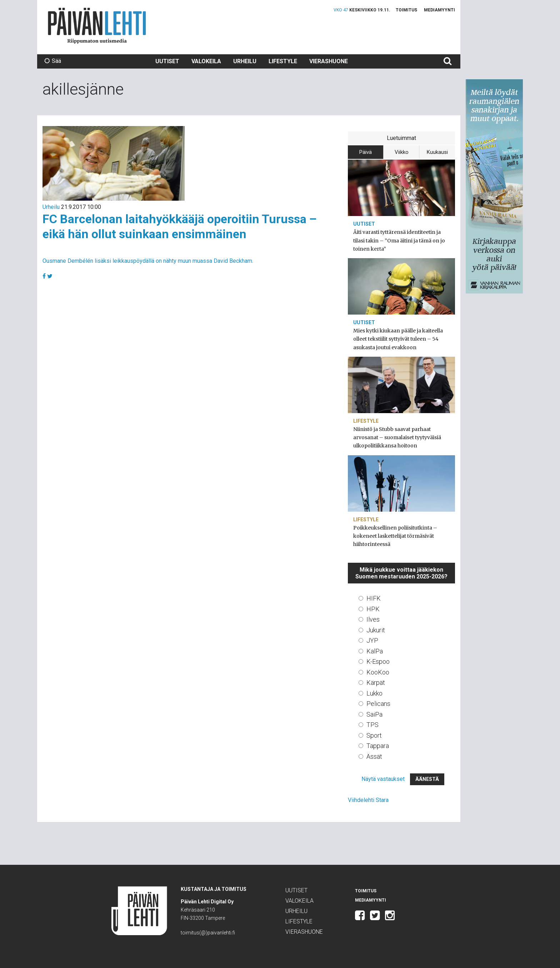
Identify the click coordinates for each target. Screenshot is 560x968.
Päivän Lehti (97, 26)
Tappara (378, 746)
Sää (53, 61)
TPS (372, 725)
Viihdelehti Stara (368, 800)
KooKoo (378, 672)
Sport (374, 735)
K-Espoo (378, 661)
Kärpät (376, 683)
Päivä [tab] (366, 152)
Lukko (374, 693)
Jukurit (376, 630)
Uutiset (167, 61)
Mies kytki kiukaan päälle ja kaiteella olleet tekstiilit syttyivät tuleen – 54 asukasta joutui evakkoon (398, 339)
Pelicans (378, 704)
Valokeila (206, 61)
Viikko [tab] (402, 152)
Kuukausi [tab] (437, 152)
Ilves (373, 619)
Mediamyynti (439, 10)
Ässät (374, 756)
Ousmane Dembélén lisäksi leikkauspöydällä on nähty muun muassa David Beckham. (148, 261)
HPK (373, 609)
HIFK (374, 598)
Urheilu (245, 61)
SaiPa (374, 714)
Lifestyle (283, 61)
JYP (372, 640)
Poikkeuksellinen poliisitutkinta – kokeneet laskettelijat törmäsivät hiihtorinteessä (395, 536)
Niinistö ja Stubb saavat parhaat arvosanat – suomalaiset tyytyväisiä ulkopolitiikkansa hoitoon (397, 437)
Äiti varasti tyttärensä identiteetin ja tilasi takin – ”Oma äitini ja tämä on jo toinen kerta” (399, 240)
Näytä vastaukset (383, 779)
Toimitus (406, 10)
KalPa (375, 651)
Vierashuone (329, 61)
